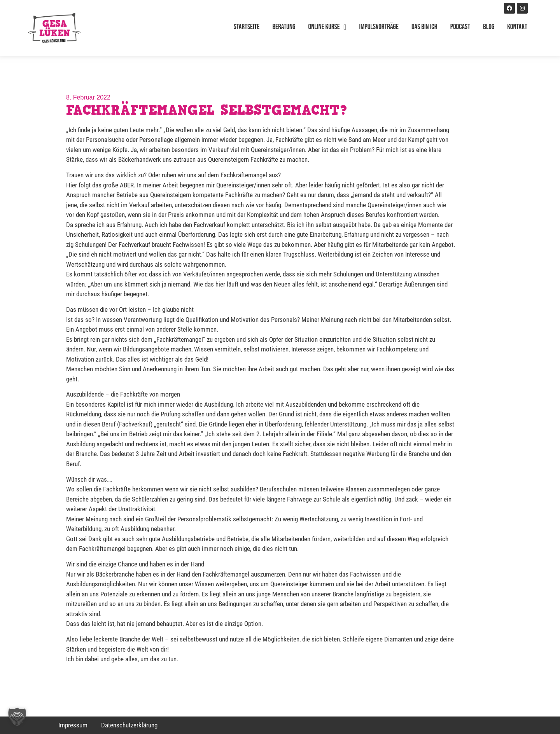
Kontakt (517, 27)
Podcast (460, 27)
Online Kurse (327, 27)
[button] (17, 717)
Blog (489, 27)
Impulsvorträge (379, 27)
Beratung (284, 27)
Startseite (247, 27)
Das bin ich (424, 27)
